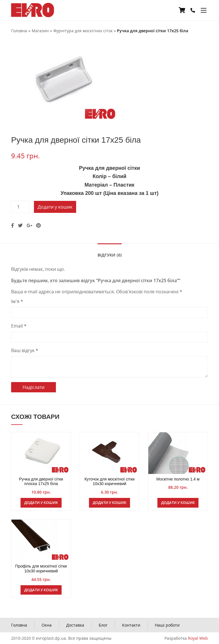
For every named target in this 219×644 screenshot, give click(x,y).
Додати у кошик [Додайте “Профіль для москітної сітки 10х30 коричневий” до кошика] (41, 590)
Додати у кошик (55, 207)
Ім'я (17, 301)
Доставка (75, 625)
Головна (19, 625)
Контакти (131, 625)
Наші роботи (167, 625)
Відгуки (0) (110, 255)
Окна (47, 625)
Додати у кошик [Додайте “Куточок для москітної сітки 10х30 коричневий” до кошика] (109, 502)
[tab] (110, 255)
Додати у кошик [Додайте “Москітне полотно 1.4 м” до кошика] (178, 502)
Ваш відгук (25, 350)
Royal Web (198, 638)
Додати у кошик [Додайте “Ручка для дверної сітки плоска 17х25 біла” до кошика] (41, 502)
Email (19, 326)
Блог (103, 625)
